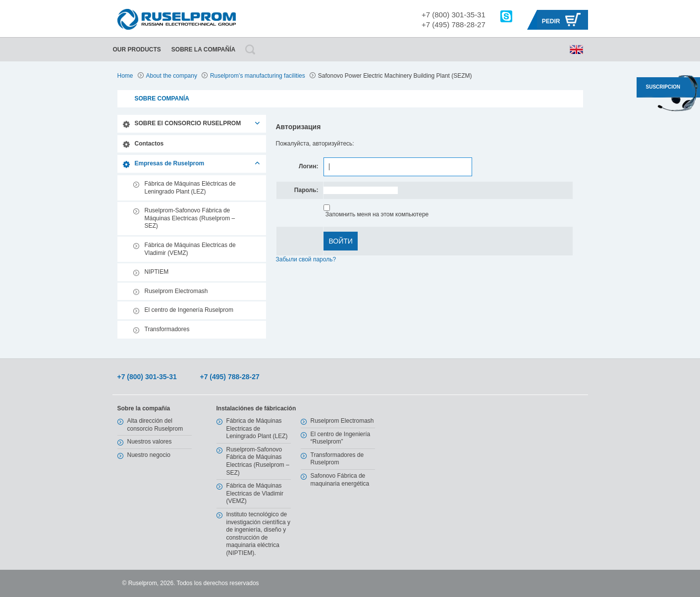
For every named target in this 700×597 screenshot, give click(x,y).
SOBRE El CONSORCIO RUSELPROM (188, 123)
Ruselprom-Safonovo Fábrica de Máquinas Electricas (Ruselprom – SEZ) (190, 218)
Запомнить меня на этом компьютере (376, 214)
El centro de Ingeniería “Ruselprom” (341, 438)
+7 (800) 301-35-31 (454, 15)
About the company (172, 76)
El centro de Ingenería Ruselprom (189, 310)
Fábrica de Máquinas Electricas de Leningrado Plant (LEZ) (257, 428)
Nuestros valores (150, 442)
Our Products (137, 50)
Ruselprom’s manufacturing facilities (258, 76)
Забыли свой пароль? (306, 259)
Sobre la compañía (203, 50)
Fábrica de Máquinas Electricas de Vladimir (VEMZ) (190, 249)
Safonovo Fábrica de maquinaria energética (340, 480)
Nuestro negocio (149, 455)
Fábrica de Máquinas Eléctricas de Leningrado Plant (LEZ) (190, 188)
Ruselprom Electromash (176, 291)
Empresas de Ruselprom (170, 163)
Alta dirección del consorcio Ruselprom (155, 425)
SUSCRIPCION (663, 87)
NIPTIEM (157, 272)
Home (125, 76)
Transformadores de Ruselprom (337, 459)
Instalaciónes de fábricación (256, 408)
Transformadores (167, 329)
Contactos (149, 144)
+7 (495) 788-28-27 (454, 25)
